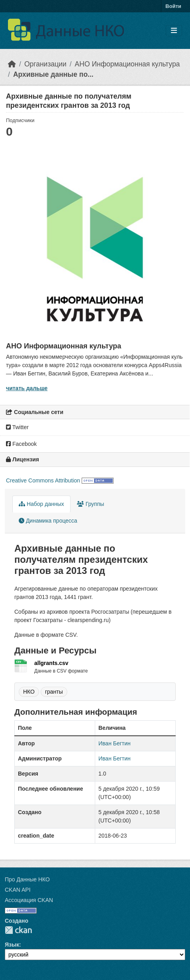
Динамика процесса (48, 521)
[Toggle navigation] (174, 31)
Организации (45, 64)
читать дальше (27, 388)
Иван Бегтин (115, 743)
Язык (12, 945)
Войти (173, 6)
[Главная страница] (12, 64)
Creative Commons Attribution (43, 480)
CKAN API (18, 890)
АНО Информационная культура (127, 64)
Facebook (21, 444)
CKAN (18, 930)
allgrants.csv (51, 663)
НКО (29, 692)
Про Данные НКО (27, 879)
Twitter (17, 427)
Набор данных (41, 504)
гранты (54, 692)
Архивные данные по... (53, 74)
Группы (91, 504)
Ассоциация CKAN (29, 900)
